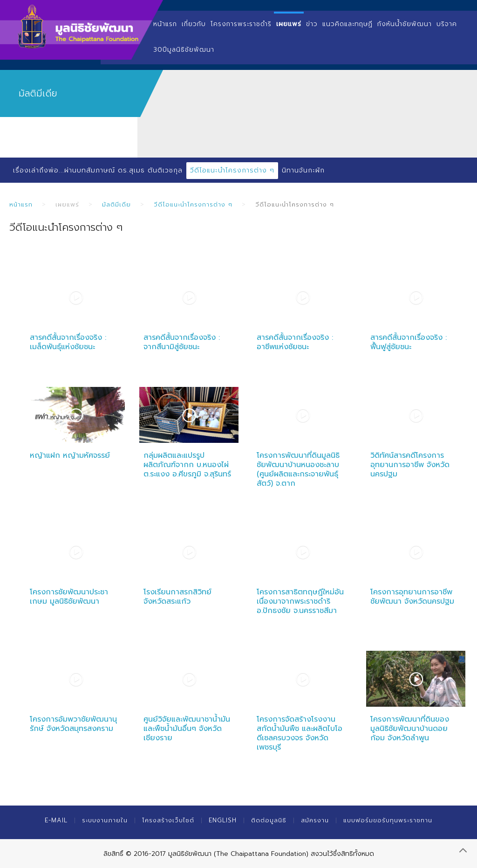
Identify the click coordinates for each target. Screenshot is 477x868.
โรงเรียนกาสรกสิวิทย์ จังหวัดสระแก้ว (177, 597)
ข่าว (312, 24)
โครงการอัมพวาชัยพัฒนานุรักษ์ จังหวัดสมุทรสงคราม (73, 724)
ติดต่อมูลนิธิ (269, 820)
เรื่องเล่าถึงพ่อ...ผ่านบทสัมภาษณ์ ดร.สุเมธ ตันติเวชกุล (98, 170)
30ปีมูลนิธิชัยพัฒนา (184, 50)
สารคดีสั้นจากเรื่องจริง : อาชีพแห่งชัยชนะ (295, 342)
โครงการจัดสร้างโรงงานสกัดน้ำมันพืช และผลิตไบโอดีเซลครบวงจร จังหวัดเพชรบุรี (300, 733)
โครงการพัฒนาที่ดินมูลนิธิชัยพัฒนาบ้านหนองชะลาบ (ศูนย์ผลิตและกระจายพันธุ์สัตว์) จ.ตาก (298, 469)
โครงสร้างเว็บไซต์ (168, 820)
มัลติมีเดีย (116, 204)
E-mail (56, 820)
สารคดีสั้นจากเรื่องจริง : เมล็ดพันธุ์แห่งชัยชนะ (68, 342)
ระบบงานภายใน (105, 820)
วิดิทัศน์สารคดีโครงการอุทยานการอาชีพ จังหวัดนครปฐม (410, 465)
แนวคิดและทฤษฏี (348, 24)
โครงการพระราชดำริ (241, 24)
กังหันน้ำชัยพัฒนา (405, 24)
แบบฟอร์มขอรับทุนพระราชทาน (388, 820)
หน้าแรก (165, 24)
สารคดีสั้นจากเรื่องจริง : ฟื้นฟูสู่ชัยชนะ (409, 342)
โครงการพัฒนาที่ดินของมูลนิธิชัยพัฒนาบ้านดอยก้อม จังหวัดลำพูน (410, 729)
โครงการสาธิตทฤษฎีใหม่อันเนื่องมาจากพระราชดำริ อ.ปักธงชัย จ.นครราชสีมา (300, 601)
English (223, 820)
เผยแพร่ (289, 24)
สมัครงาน (315, 820)
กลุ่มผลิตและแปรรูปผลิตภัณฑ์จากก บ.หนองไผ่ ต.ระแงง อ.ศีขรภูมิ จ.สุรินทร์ (187, 465)
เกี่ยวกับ (194, 24)
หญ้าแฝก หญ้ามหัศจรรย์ (70, 455)
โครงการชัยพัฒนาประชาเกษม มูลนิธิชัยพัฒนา (69, 597)
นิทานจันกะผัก (303, 170)
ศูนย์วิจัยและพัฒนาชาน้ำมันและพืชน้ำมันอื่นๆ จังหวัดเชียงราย (187, 729)
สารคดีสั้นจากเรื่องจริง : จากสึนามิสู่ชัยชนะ (182, 342)
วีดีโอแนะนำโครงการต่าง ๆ (232, 170)
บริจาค (447, 24)
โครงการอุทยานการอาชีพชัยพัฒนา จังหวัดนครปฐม (412, 597)
